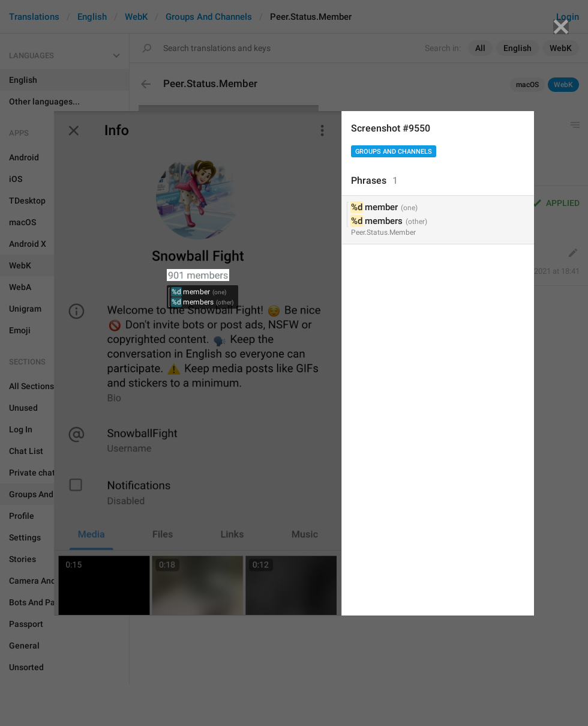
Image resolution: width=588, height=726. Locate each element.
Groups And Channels (394, 152)
